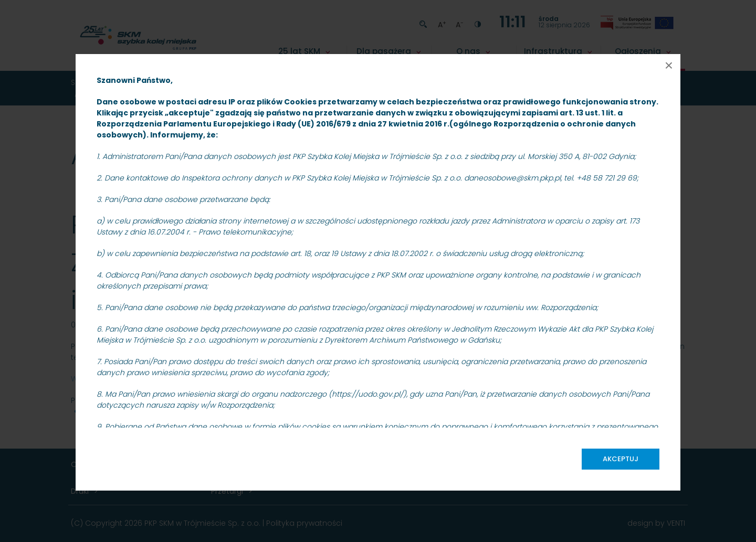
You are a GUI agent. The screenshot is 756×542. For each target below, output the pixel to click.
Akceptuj (621, 459)
